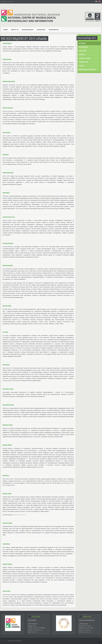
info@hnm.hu (88, 630)
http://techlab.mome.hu (20, 515)
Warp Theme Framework (15, 641)
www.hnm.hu (86, 632)
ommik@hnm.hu (38, 630)
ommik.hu (35, 632)
